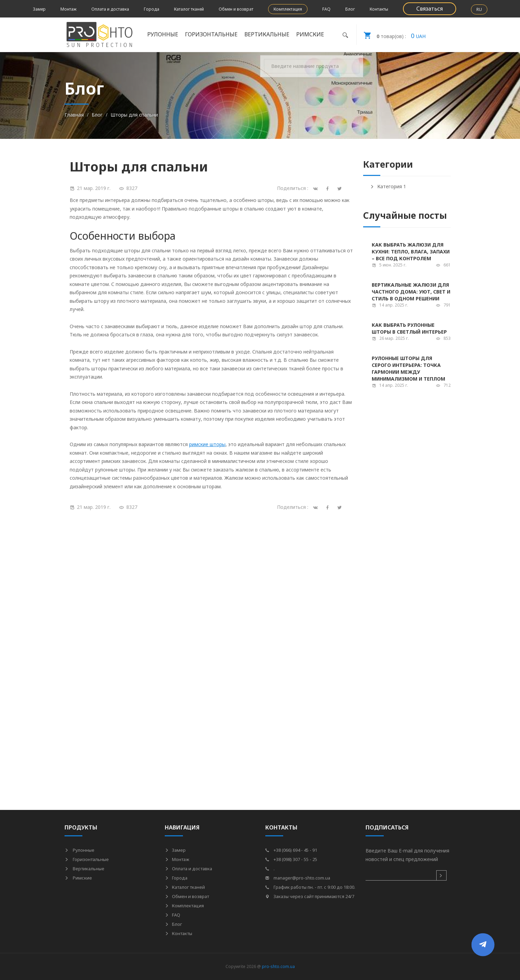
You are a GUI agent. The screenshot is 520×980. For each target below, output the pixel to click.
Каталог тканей (189, 9)
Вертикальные (267, 34)
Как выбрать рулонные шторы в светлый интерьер (409, 328)
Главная (74, 115)
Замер (39, 9)
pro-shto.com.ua (278, 966)
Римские (310, 34)
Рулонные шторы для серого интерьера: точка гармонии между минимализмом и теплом (408, 368)
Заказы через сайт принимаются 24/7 (310, 896)
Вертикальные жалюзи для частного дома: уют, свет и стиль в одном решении (411, 292)
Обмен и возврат (236, 9)
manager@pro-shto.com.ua (298, 878)
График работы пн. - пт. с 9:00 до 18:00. (310, 887)
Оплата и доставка (110, 9)
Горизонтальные (211, 34)
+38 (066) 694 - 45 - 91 (291, 850)
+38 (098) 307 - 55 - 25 (291, 859)
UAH (391, 35)
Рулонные (163, 34)
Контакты (379, 9)
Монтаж (68, 9)
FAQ (326, 9)
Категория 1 (388, 186)
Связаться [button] (430, 9)
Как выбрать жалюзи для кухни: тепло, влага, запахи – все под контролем (411, 252)
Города (152, 9)
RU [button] (479, 9)
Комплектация (288, 9)
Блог (350, 9)
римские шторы (207, 444)
